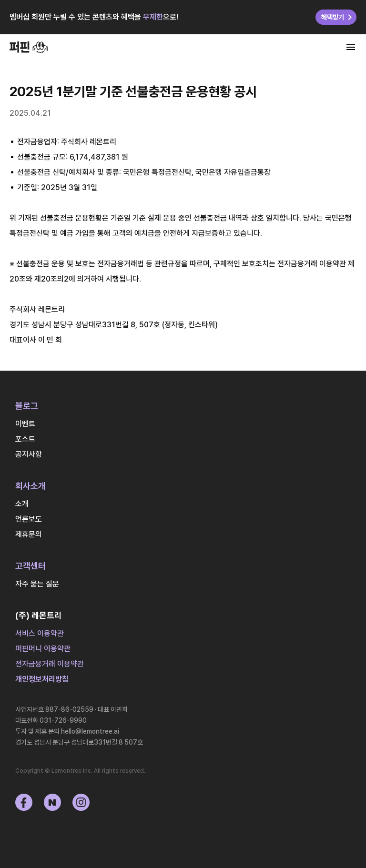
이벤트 (25, 424)
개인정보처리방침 (42, 679)
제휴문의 (29, 534)
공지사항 (29, 454)
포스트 (25, 439)
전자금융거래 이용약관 (50, 664)
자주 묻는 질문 (37, 584)
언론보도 (29, 519)
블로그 (27, 406)
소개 (22, 504)
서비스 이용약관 (40, 633)
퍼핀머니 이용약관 (43, 649)
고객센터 (30, 566)
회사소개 (30, 486)
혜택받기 (338, 17)
